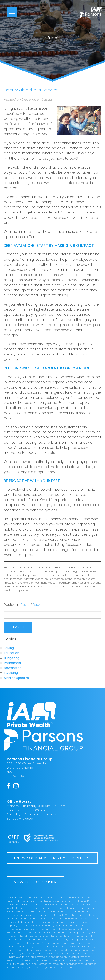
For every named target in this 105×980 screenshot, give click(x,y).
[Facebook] (9, 786)
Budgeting (41, 605)
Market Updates (16, 678)
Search (18, 627)
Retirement (13, 663)
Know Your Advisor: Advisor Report (52, 858)
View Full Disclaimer (35, 882)
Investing (11, 673)
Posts (25, 605)
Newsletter (12, 668)
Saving (9, 648)
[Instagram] (16, 786)
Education (11, 653)
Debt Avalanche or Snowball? (33, 90)
